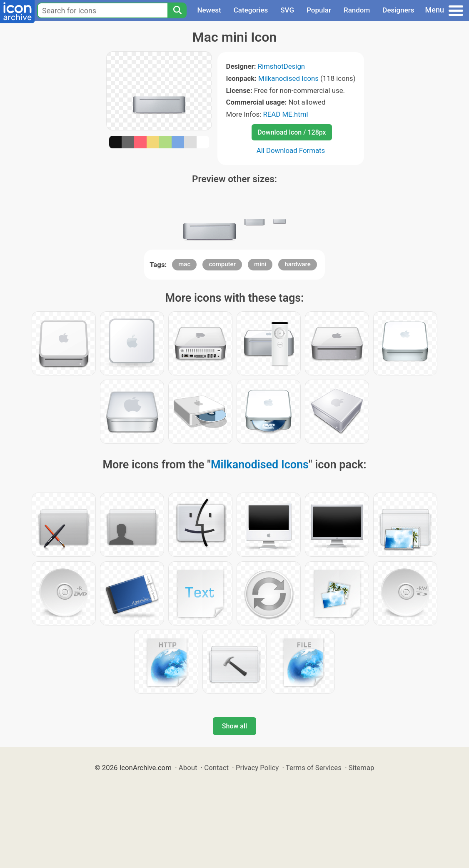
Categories (251, 10)
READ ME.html (285, 114)
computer (222, 264)
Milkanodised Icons (288, 78)
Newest (209, 10)
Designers (398, 10)
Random (357, 10)
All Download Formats (291, 150)
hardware (297, 264)
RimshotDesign (281, 66)
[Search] (177, 10)
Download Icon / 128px (292, 132)
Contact (216, 768)
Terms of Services (314, 768)
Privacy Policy (257, 768)
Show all (234, 726)
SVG (287, 10)
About (188, 768)
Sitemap (362, 768)
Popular (319, 10)
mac (184, 264)
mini (260, 264)
